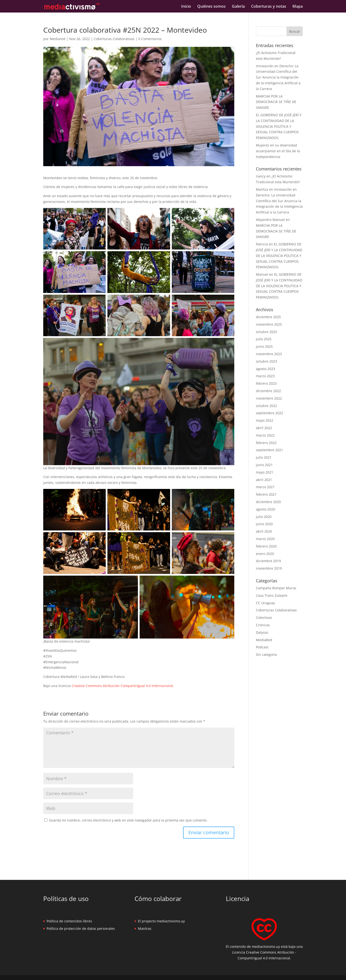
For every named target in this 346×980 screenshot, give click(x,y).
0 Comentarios (150, 39)
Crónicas (263, 625)
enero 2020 (265, 554)
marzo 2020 (265, 539)
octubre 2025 (266, 332)
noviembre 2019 (269, 568)
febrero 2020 (266, 546)
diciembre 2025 (268, 317)
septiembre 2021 (269, 450)
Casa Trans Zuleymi (272, 595)
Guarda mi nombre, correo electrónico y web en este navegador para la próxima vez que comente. (128, 820)
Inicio (186, 7)
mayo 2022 (265, 420)
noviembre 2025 (269, 324)
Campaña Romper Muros (276, 588)
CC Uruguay (265, 603)
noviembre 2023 (269, 354)
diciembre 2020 (268, 502)
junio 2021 (264, 465)
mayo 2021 (265, 472)
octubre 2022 (266, 406)
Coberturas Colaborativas (114, 39)
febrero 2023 (266, 383)
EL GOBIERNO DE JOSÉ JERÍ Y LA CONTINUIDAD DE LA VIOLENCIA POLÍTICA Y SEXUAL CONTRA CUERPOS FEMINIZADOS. (279, 126)
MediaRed (264, 640)
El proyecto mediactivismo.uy (161, 921)
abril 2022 (264, 428)
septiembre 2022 (269, 413)
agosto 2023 (266, 369)
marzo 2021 (265, 487)
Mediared (58, 39)
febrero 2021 (266, 494)
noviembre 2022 (269, 398)
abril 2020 (264, 531)
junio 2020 (264, 524)
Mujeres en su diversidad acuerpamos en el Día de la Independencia (278, 151)
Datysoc (262, 632)
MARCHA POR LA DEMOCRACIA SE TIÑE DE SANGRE (276, 102)
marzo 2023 (265, 376)
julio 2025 (264, 339)
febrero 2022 (266, 443)
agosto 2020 (266, 509)
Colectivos (264, 618)
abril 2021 (264, 480)
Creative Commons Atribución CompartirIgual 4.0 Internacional (122, 686)
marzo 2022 (265, 435)
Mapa (298, 7)
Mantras (145, 928)
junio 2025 (264, 346)
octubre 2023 (266, 361)
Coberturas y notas (269, 7)
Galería (238, 7)
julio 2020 (264, 517)
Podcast (262, 647)
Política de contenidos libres (69, 921)
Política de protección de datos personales (81, 928)
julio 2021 (264, 457)
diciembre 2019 (268, 561)
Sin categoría (266, 654)
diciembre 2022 (268, 391)
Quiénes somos (211, 7)
